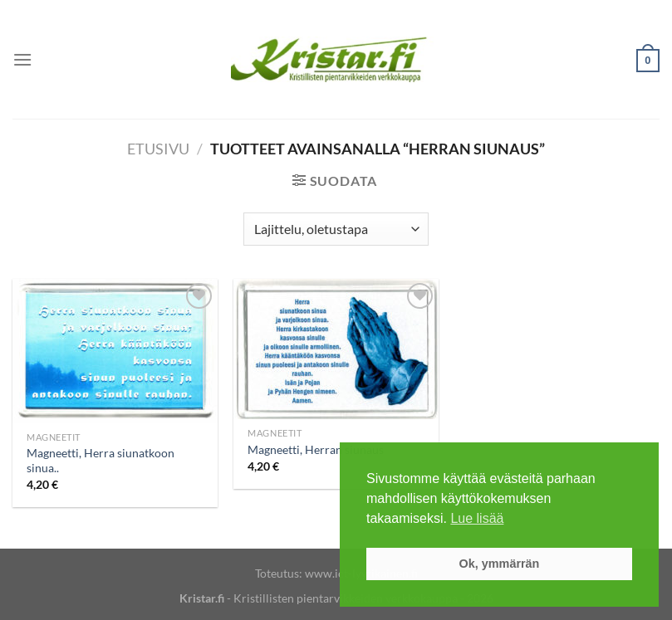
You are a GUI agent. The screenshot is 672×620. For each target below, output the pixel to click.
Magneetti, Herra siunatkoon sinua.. (101, 461)
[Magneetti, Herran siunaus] (336, 349)
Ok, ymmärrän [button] (500, 564)
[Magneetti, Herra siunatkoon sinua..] (115, 351)
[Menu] (22, 59)
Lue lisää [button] (477, 518)
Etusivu (158, 149)
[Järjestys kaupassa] (336, 229)
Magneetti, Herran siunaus (316, 449)
